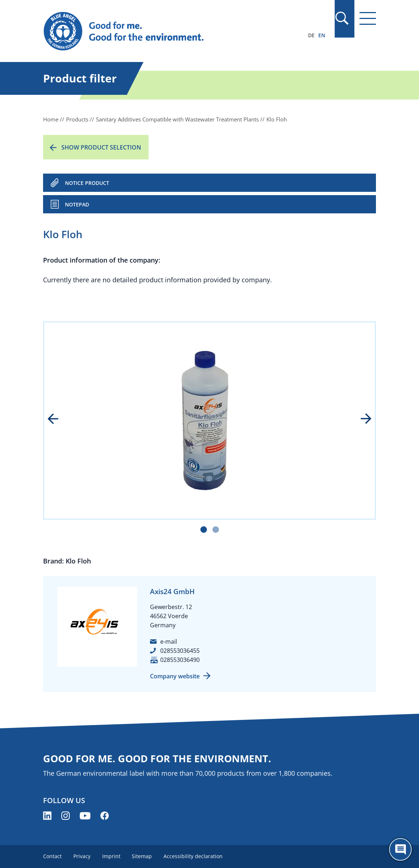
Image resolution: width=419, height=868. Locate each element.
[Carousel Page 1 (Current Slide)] (204, 530)
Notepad (77, 204)
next (361, 419)
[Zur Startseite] (159, 31)
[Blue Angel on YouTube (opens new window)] (85, 816)
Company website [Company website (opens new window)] (175, 676)
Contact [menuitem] (52, 856)
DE (311, 35)
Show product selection (101, 147)
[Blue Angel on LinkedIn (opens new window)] (47, 816)
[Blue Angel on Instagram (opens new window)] (66, 816)
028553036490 (180, 660)
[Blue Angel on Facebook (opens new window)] (105, 816)
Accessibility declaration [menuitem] (193, 856)
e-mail (169, 642)
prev (58, 419)
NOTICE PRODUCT (87, 183)
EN (322, 35)
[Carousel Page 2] (216, 530)
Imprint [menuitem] (111, 856)
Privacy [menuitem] (82, 856)
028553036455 (180, 651)
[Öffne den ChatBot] (400, 849)
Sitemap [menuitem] (142, 856)
